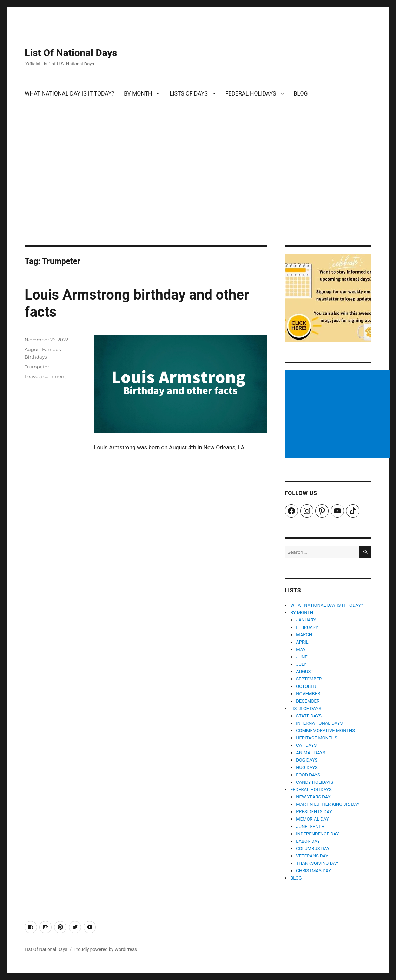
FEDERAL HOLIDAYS (251, 94)
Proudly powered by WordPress (105, 949)
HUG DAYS (307, 767)
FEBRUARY (307, 627)
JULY (301, 664)
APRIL (302, 642)
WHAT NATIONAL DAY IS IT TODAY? (69, 94)
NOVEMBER (308, 694)
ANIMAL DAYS (311, 753)
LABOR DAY (308, 841)
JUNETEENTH (310, 826)
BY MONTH (138, 94)
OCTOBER (306, 686)
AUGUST (305, 672)
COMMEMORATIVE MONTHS (325, 731)
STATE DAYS (309, 716)
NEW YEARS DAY (313, 797)
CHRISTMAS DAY (313, 871)
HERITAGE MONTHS (316, 738)
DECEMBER (308, 701)
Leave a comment (45, 376)
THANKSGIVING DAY (317, 863)
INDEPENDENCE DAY (317, 834)
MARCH (304, 635)
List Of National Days (71, 53)
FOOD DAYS (308, 775)
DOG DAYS (307, 760)
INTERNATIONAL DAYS (319, 723)
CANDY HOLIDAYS (315, 782)
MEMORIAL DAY (312, 819)
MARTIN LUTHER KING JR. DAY (328, 804)
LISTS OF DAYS (189, 94)
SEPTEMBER (309, 679)
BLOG (301, 94)
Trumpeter (37, 367)
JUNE (302, 657)
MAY (301, 649)
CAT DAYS (306, 745)
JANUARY (306, 620)
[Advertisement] (199, 193)
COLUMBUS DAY (313, 849)
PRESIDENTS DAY (314, 812)
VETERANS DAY (312, 856)
